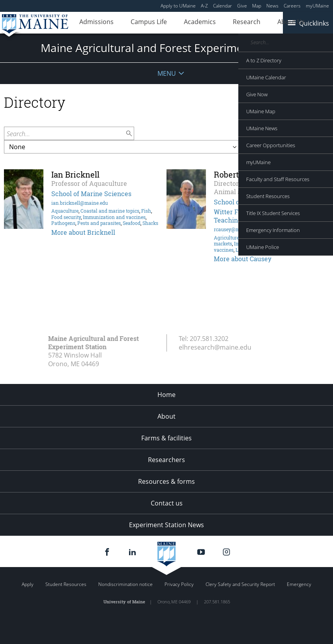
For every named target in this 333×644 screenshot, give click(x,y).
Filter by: (312, 133)
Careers (292, 6)
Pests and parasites (99, 223)
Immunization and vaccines (114, 217)
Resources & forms (166, 481)
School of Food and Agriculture (261, 202)
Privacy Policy (179, 584)
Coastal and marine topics (110, 211)
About (166, 416)
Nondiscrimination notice (125, 584)
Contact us (167, 503)
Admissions (93, 23)
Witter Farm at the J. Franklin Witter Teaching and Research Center (269, 216)
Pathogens (63, 223)
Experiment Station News (166, 525)
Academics (181, 23)
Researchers (166, 460)
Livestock (246, 250)
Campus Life (138, 23)
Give (242, 6)
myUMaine (317, 6)
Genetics (251, 238)
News (272, 6)
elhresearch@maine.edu (215, 347)
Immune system (252, 243)
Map (257, 6)
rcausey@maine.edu (236, 229)
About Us (258, 23)
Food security (66, 217)
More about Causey (243, 259)
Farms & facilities (166, 438)
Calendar (223, 6)
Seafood (132, 223)
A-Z (204, 6)
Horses (270, 238)
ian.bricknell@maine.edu (80, 203)
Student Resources (66, 584)
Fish (146, 211)
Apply (28, 584)
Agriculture (226, 238)
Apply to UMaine (178, 6)
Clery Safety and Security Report (240, 584)
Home (166, 395)
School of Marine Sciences (91, 194)
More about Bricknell (83, 232)
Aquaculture (65, 211)
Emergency (299, 584)
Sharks (150, 223)
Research (221, 23)
